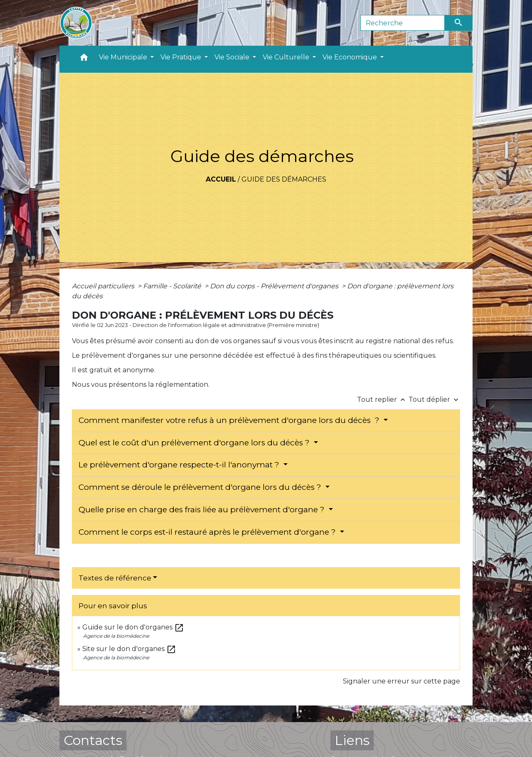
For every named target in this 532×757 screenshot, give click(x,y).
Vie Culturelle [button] (287, 57)
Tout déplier (434, 399)
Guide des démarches (284, 179)
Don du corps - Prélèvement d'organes (275, 286)
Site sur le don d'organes (129, 649)
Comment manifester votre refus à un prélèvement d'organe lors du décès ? (230, 420)
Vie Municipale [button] (124, 57)
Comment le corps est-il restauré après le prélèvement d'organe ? (208, 532)
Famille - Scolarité (173, 286)
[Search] (403, 23)
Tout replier (383, 399)
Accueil (221, 179)
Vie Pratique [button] (182, 57)
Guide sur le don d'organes (133, 627)
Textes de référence (115, 578)
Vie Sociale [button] (233, 57)
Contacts (93, 740)
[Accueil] (76, 23)
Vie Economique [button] (351, 57)
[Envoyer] (459, 23)
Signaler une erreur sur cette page (401, 681)
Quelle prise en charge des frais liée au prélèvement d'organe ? (203, 510)
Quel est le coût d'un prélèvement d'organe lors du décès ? (195, 443)
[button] (84, 59)
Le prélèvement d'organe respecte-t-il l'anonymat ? (180, 465)
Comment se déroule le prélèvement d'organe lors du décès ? (201, 487)
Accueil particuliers (104, 286)
